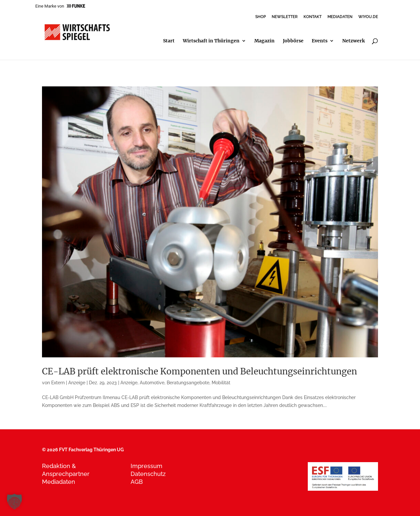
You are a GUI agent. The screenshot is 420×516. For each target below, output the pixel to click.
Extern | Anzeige (68, 383)
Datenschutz (148, 474)
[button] (14, 502)
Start (169, 41)
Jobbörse (293, 41)
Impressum (147, 466)
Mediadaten (59, 482)
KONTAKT (313, 17)
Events (320, 41)
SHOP (261, 17)
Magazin (264, 41)
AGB (137, 482)
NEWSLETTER (285, 17)
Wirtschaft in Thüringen (211, 41)
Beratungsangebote (188, 383)
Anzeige (129, 383)
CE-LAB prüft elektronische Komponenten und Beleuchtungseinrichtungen (199, 371)
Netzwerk (354, 41)
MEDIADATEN (340, 17)
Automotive (152, 383)
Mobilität (221, 383)
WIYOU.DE (368, 17)
